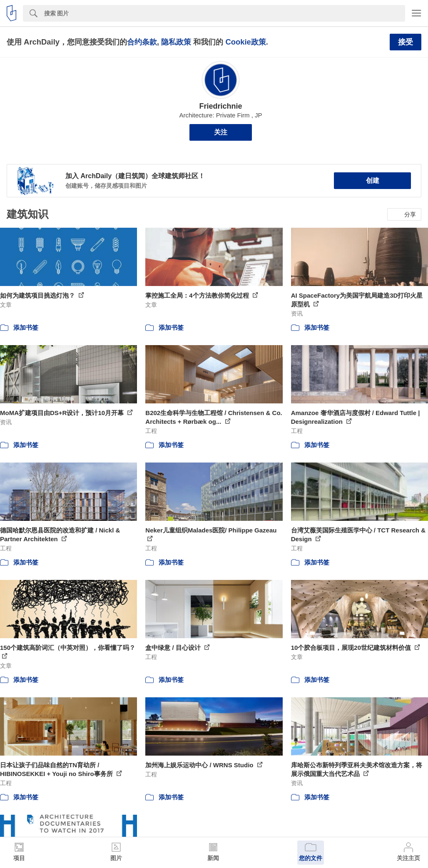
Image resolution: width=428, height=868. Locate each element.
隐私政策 (176, 42)
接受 (406, 42)
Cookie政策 (245, 42)
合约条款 (142, 42)
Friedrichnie (220, 106)
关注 (221, 132)
